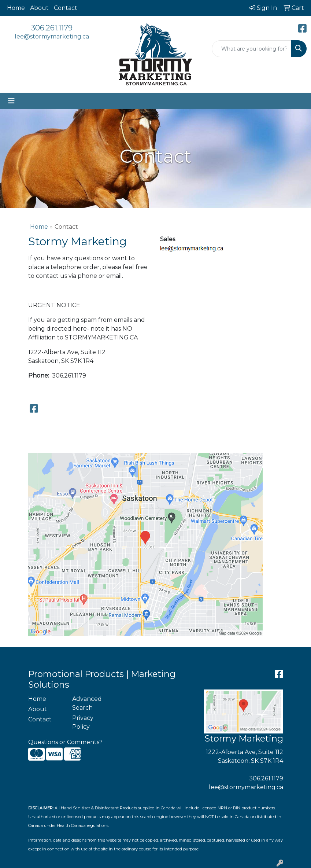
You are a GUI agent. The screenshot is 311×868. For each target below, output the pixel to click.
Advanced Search (87, 703)
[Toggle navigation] (11, 101)
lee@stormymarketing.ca (52, 36)
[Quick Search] (251, 49)
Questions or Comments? (65, 742)
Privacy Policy (83, 722)
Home (16, 8)
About (39, 8)
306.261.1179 (52, 28)
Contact (66, 8)
